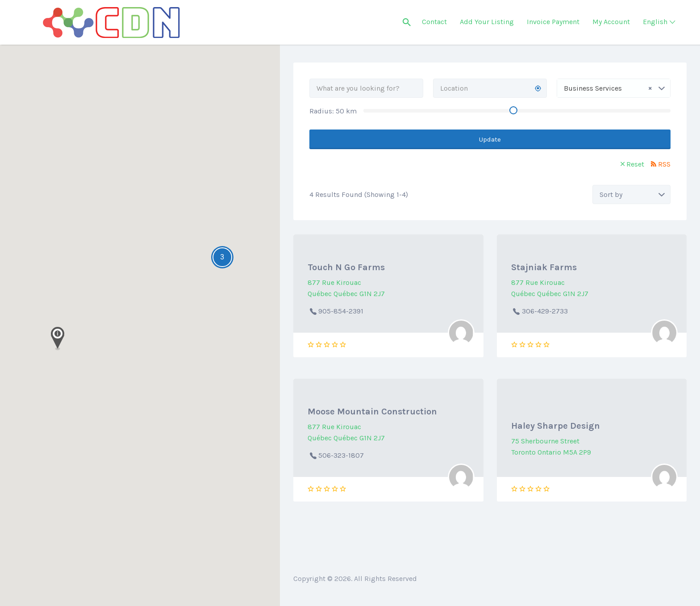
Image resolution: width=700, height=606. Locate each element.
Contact (434, 22)
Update (490, 139)
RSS (664, 164)
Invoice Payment (553, 22)
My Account (611, 22)
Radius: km (333, 111)
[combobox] (614, 88)
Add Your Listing (487, 22)
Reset (635, 164)
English (655, 22)
